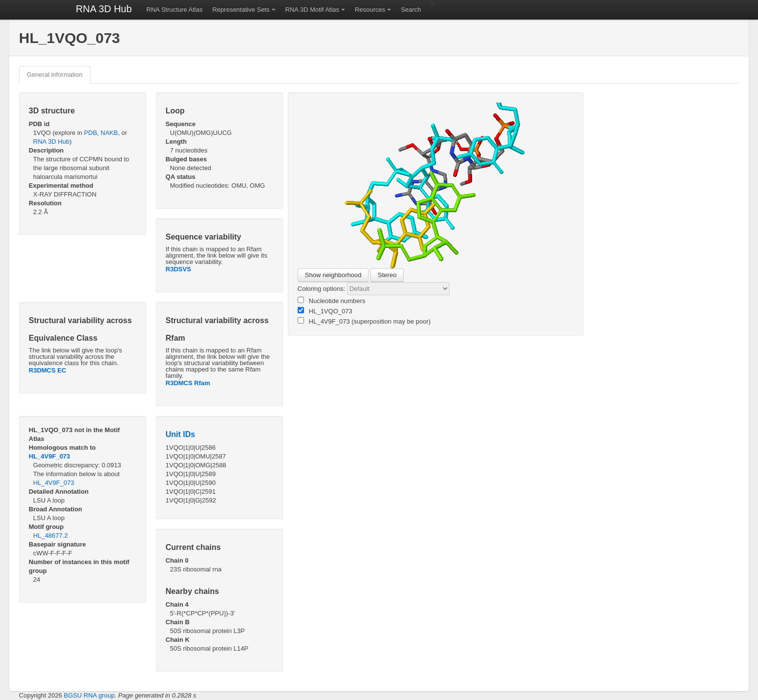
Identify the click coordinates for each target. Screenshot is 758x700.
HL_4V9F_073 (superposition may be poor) (364, 321)
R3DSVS (178, 269)
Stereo (387, 275)
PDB (91, 133)
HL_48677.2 (51, 536)
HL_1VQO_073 (325, 311)
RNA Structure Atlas (175, 10)
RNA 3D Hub (104, 9)
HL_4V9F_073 (50, 456)
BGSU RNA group (89, 695)
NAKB (109, 133)
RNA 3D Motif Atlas (313, 10)
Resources (370, 10)
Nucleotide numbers (332, 301)
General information (55, 75)
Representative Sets (241, 10)
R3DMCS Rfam (188, 383)
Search (411, 10)
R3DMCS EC (48, 370)
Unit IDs (180, 434)
